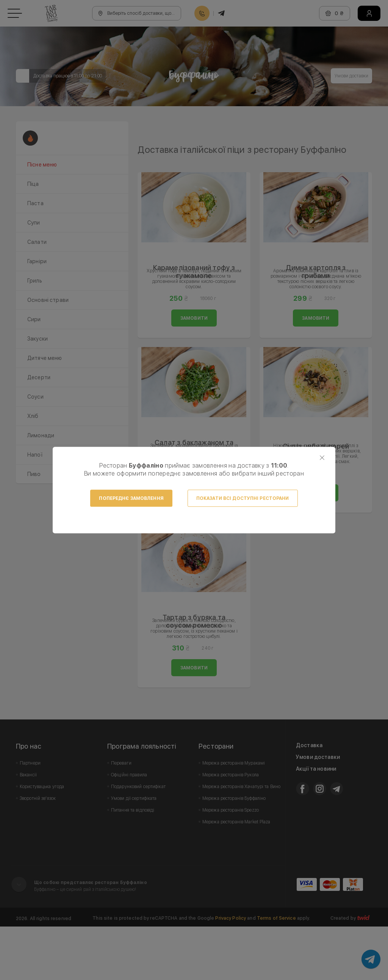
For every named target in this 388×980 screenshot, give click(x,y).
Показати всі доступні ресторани (243, 498)
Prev (147, 148)
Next (362, 148)
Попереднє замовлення (131, 498)
